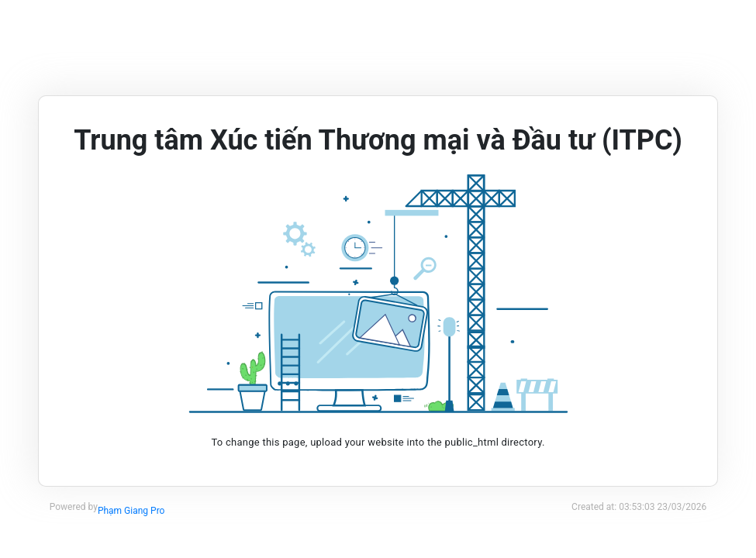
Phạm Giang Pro (131, 511)
